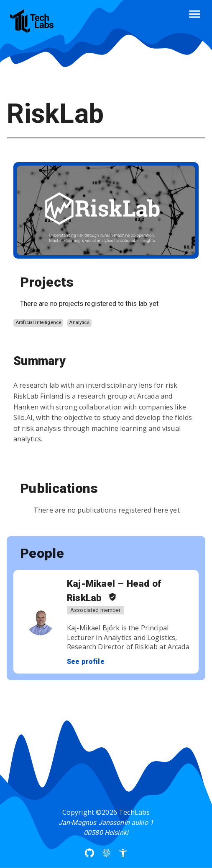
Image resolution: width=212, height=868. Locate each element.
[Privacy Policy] (106, 853)
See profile (86, 662)
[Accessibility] (123, 853)
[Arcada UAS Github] (89, 853)
